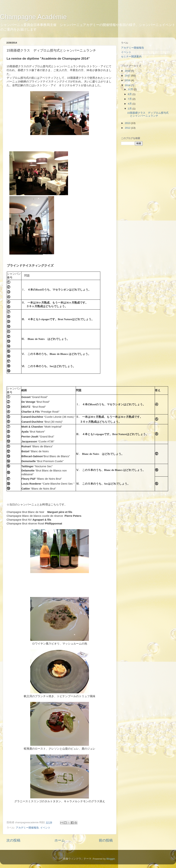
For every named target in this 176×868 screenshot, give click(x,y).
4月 (130, 104)
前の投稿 (106, 840)
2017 (128, 76)
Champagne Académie (33, 17)
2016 (128, 80)
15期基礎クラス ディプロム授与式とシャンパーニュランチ (148, 114)
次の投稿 (13, 840)
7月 (130, 99)
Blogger (111, 859)
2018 (128, 71)
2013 (128, 123)
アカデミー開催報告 (27, 828)
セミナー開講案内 (131, 57)
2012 (128, 128)
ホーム (60, 840)
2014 (128, 85)
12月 (131, 89)
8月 (130, 94)
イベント (45, 828)
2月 (130, 109)
